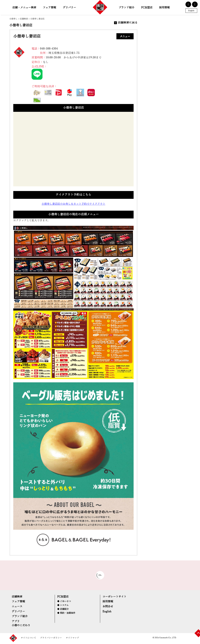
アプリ (16, 622)
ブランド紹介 (126, 8)
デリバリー (69, 8)
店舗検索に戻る (128, 23)
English (191, 11)
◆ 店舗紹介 (63, 610)
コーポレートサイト (114, 597)
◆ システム (63, 606)
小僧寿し (13, 19)
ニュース (17, 607)
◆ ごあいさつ (64, 602)
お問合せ (108, 607)
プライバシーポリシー (51, 639)
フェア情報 (49, 8)
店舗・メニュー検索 (24, 8)
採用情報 (164, 8)
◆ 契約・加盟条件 (66, 614)
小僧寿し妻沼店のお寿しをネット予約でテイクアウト (73, 204)
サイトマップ (72, 639)
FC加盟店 (147, 8)
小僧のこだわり (21, 627)
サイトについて (28, 639)
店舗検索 (24, 19)
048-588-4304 (49, 49)
